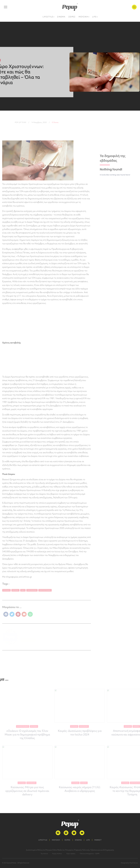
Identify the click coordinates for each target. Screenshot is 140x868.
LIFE (88, 840)
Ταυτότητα (44, 854)
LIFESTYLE (43, 840)
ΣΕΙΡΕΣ (67, 840)
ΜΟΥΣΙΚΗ (56, 840)
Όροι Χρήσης (71, 854)
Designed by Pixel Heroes (129, 863)
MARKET (98, 840)
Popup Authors (57, 854)
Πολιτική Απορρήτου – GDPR (90, 854)
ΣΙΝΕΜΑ (78, 840)
